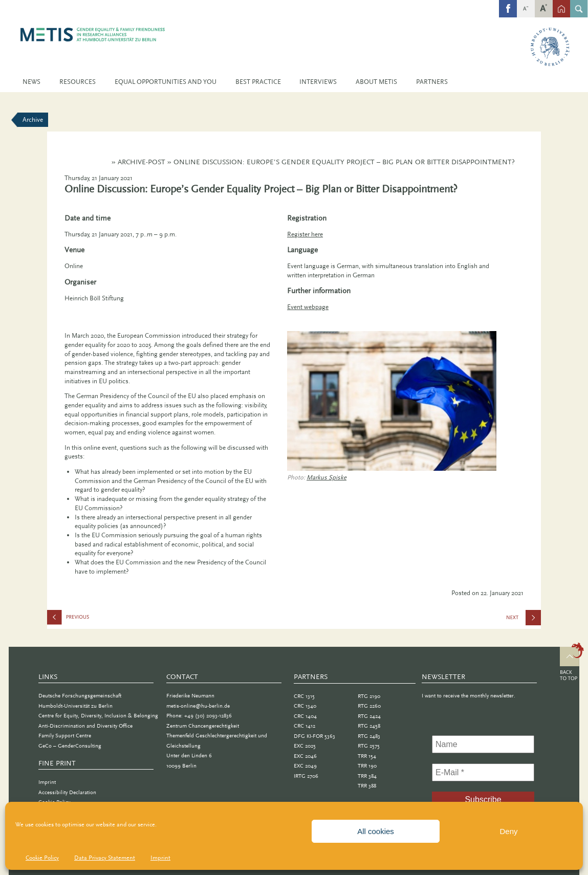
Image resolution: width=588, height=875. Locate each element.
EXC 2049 (305, 766)
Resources (78, 82)
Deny (508, 831)
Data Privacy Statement (105, 858)
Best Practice (258, 82)
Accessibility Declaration (67, 792)
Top (572, 663)
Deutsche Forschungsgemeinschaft (80, 696)
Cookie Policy (42, 858)
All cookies (376, 831)
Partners (432, 82)
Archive (33, 119)
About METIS (376, 82)
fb (508, 3)
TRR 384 (367, 776)
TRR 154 (367, 756)
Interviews (318, 82)
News (31, 82)
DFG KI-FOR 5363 (314, 736)
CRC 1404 (305, 716)
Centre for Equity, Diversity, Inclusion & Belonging (98, 716)
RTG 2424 (369, 716)
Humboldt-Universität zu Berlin (75, 706)
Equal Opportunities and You (166, 82)
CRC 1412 (304, 726)
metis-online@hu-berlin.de (198, 706)
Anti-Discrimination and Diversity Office (85, 726)
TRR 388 (367, 786)
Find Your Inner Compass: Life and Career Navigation (98, 619)
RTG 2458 (369, 726)
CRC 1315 (304, 696)
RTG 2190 (369, 696)
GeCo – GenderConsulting (70, 746)
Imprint (160, 858)
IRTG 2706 (306, 776)
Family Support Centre (65, 736)
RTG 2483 (369, 736)
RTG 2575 (369, 746)
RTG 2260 (369, 706)
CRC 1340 (305, 706)
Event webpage (308, 307)
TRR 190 (367, 766)
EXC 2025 (305, 746)
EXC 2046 (305, 756)
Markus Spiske (326, 477)
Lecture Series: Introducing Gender (525, 621)
